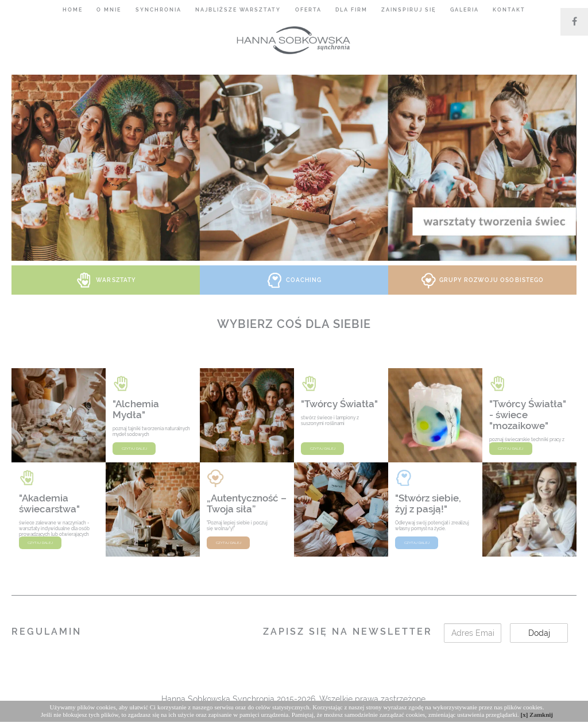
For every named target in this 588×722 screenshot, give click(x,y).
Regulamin (47, 632)
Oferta (308, 9)
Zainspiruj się (409, 9)
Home (73, 9)
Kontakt (509, 9)
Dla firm (351, 9)
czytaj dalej (134, 448)
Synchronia (158, 9)
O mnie (109, 9)
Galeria (465, 9)
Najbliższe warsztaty (238, 9)
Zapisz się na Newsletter (348, 632)
